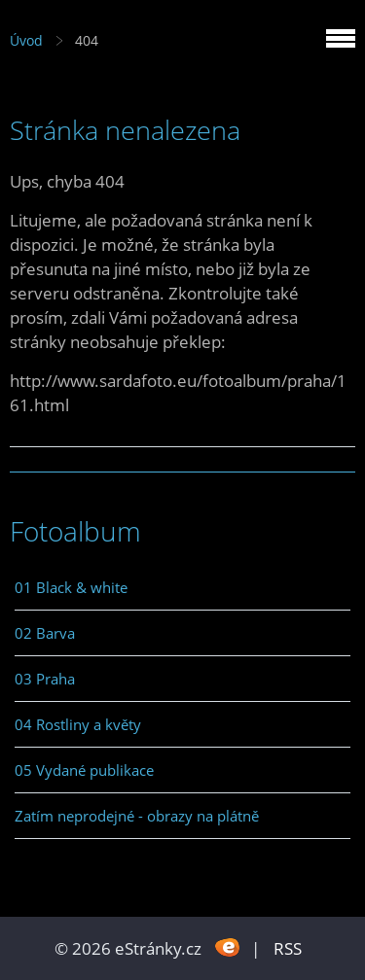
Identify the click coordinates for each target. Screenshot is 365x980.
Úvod (26, 40)
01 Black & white (71, 587)
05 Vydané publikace (84, 770)
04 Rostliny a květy (78, 724)
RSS (288, 948)
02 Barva (45, 633)
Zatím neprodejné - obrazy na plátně (137, 816)
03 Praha (45, 679)
